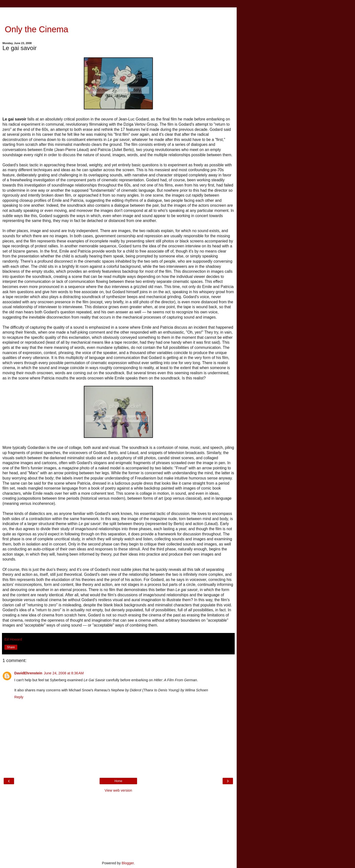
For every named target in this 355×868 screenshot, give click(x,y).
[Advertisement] (118, 14)
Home (118, 781)
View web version (118, 790)
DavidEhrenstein (28, 673)
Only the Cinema (35, 29)
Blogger (128, 863)
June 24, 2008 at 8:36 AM (64, 673)
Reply (19, 697)
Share (11, 647)
